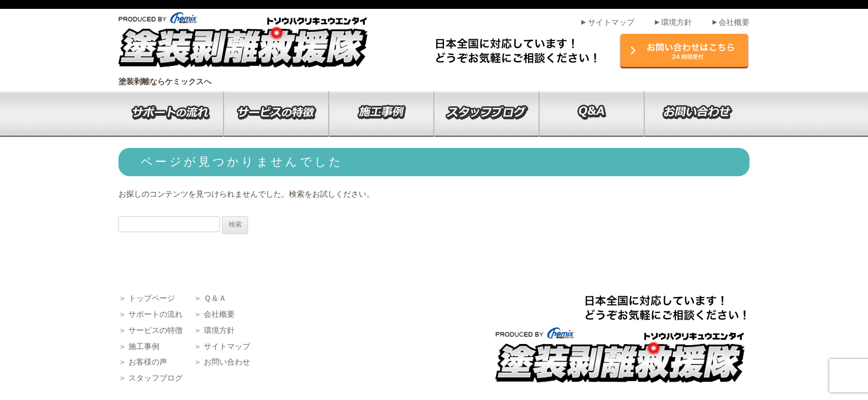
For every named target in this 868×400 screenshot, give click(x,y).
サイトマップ (607, 22)
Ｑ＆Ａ (215, 298)
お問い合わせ (227, 362)
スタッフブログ (156, 378)
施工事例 (144, 346)
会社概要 (730, 22)
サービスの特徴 (156, 330)
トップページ (152, 298)
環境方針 (673, 22)
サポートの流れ (156, 314)
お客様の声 (148, 362)
